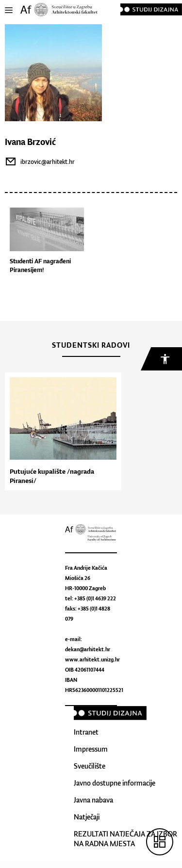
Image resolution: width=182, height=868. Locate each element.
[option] (61, 431)
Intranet (86, 732)
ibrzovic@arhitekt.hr (48, 162)
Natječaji (87, 817)
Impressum (91, 749)
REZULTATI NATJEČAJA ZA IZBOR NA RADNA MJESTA (125, 839)
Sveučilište (90, 766)
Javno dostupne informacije (115, 783)
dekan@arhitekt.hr (88, 649)
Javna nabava (93, 800)
